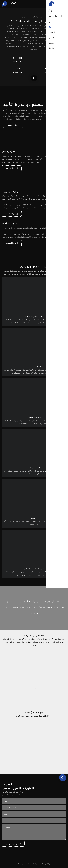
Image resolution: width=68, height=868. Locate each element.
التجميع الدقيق (34, 518)
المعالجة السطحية (34, 468)
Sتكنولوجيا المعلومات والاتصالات (34, 569)
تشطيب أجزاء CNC (34, 367)
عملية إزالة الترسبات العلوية (34, 316)
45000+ (17, 58)
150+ (17, 68)
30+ (51, 58)
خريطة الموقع (20, 864)
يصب (34, 688)
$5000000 (51, 68)
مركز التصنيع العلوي (34, 417)
